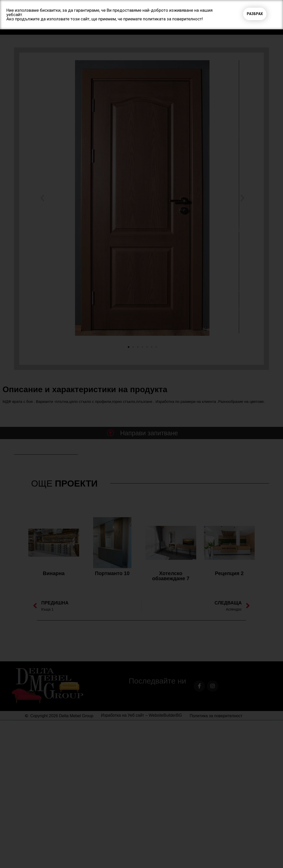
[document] (141, 434)
